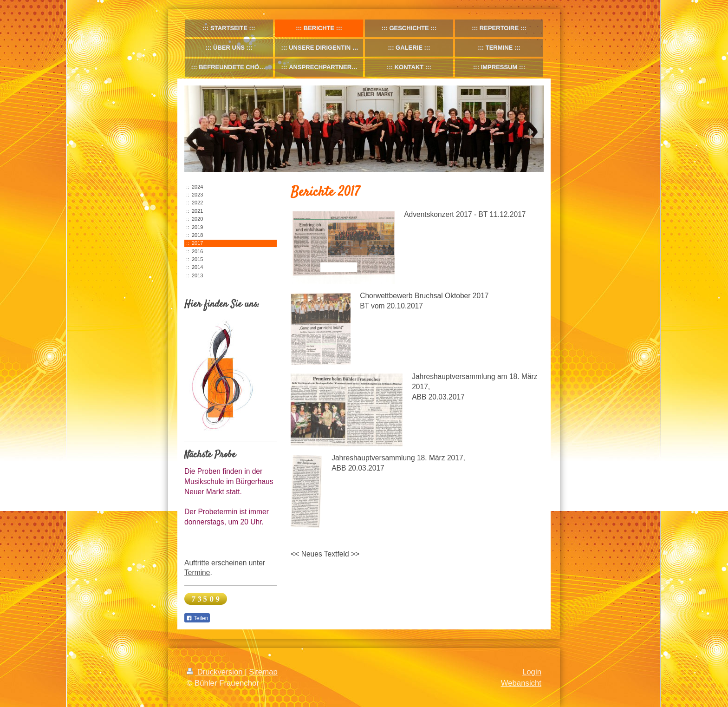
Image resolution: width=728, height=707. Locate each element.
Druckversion (216, 672)
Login (532, 672)
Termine (197, 573)
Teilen (197, 618)
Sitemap (263, 672)
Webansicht (521, 683)
